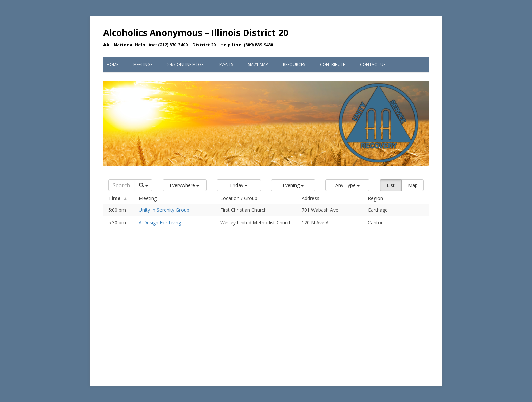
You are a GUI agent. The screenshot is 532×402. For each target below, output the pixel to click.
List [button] (391, 185)
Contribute (332, 65)
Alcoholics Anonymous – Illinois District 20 (196, 33)
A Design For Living (160, 222)
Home (112, 65)
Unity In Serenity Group (164, 210)
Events (226, 65)
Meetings (143, 65)
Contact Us (373, 65)
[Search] (122, 185)
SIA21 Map (258, 65)
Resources (294, 65)
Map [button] (413, 185)
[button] (185, 185)
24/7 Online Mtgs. (186, 65)
